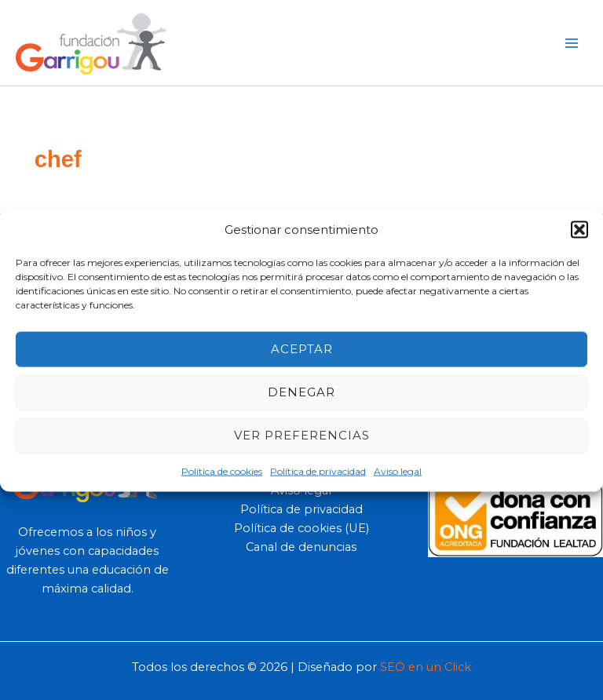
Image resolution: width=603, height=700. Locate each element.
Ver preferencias (302, 435)
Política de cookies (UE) (301, 528)
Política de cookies (222, 470)
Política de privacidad (318, 470)
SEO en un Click (426, 667)
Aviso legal (398, 470)
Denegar (301, 392)
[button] (579, 230)
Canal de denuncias (301, 547)
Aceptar (302, 349)
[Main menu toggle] (572, 42)
